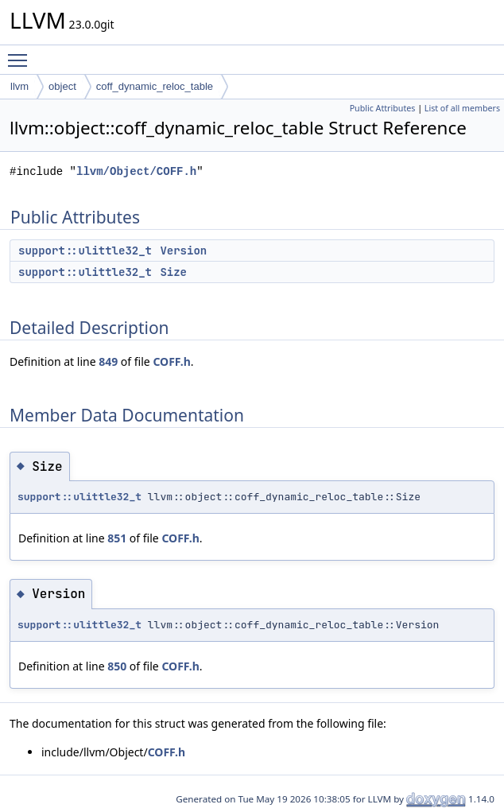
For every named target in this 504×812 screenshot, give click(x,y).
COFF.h (171, 361)
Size (173, 272)
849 (108, 361)
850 (117, 666)
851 (117, 538)
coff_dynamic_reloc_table (155, 86)
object (62, 86)
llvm (19, 86)
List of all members (462, 108)
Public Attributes (383, 108)
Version (183, 251)
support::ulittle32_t (85, 251)
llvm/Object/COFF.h (136, 171)
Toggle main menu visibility (21, 53)
